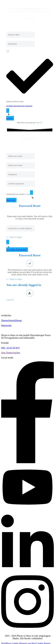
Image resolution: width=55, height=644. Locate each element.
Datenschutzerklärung (11, 320)
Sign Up (39, 123)
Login (27, 194)
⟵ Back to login (14, 237)
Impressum (6, 325)
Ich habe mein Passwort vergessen (19, 106)
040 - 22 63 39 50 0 (10, 348)
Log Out (10, 300)
